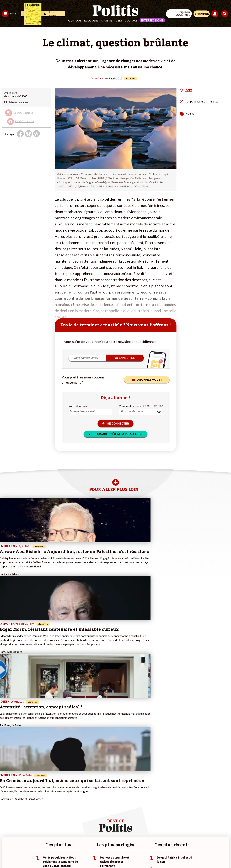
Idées (118, 20)
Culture (131, 20)
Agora (5, 787)
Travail (18, 787)
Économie (20, 791)
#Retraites (62, 798)
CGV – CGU (116, 844)
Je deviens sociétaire (40, 794)
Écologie (91, 20)
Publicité (169, 844)
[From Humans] (113, 856)
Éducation (20, 794)
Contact (44, 844)
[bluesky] (81, 856)
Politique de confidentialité (144, 844)
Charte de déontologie (91, 844)
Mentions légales (64, 844)
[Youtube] (92, 856)
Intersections (152, 20)
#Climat (191, 113)
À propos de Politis (39, 809)
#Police (60, 791)
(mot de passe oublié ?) (152, 406)
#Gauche (61, 794)
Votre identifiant (78, 406)
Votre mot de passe (130, 406)
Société (106, 20)
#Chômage (62, 802)
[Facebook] (71, 856)
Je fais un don (36, 791)
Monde (6, 809)
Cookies (184, 844)
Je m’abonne (36, 798)
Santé (18, 798)
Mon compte (36, 812)
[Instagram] (103, 856)
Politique (74, 20)
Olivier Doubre (98, 78)
